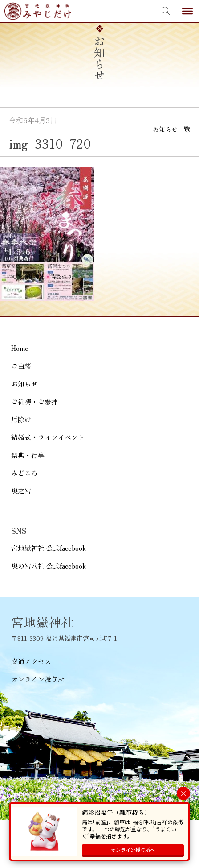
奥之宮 (21, 491)
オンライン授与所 (38, 679)
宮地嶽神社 (38, 11)
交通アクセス (31, 661)
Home (20, 348)
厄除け (21, 419)
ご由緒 (21, 366)
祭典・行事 (28, 455)
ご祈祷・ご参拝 (35, 401)
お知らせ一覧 (171, 129)
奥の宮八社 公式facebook (49, 566)
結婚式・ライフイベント (48, 437)
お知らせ (24, 384)
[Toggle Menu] (187, 11)
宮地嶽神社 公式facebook (49, 548)
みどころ (24, 473)
